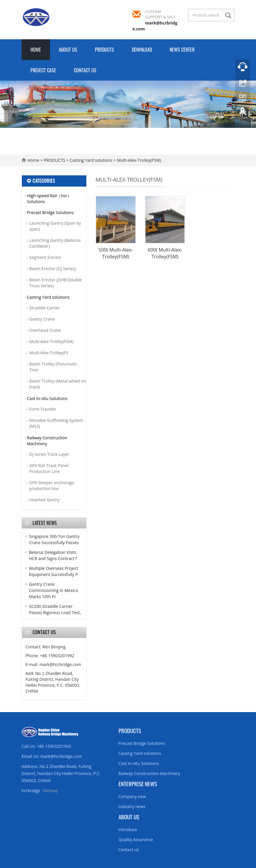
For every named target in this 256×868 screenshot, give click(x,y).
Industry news (132, 806)
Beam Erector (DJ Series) (52, 269)
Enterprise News (138, 784)
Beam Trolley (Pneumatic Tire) (53, 367)
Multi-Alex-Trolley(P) (48, 353)
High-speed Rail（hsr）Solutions (49, 199)
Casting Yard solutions (91, 160)
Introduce (128, 829)
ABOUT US (68, 50)
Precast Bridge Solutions (50, 212)
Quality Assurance (136, 840)
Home (36, 50)
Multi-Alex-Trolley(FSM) (138, 160)
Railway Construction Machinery (47, 441)
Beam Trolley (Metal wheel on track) (58, 384)
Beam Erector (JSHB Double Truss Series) (56, 283)
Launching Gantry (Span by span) (55, 226)
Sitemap (50, 790)
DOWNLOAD (142, 50)
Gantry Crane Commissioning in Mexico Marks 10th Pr (54, 590)
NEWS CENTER (182, 50)
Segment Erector (45, 257)
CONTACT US (85, 70)
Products (130, 730)
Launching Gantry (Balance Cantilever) (55, 243)
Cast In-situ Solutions (47, 398)
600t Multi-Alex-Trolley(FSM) (165, 253)
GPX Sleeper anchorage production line (52, 486)
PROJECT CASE (43, 70)
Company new (132, 796)
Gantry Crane (42, 319)
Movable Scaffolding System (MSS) (56, 423)
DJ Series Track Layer (49, 454)
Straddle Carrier (45, 308)
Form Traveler (43, 409)
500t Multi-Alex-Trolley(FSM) (116, 253)
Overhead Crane (45, 330)
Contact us (129, 850)
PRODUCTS (104, 50)
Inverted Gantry (44, 500)
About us (129, 817)
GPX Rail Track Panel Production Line (49, 468)
